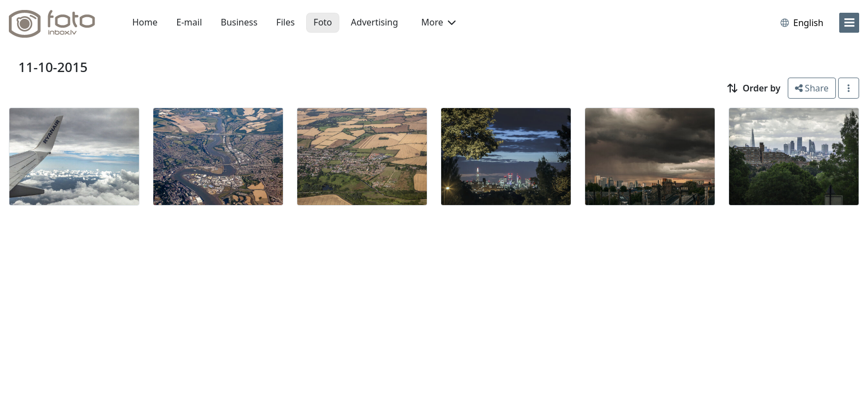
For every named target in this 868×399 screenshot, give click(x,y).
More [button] (438, 22)
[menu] (849, 23)
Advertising (374, 22)
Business (239, 22)
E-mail (189, 22)
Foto (322, 22)
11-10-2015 (53, 67)
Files (285, 22)
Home (145, 22)
